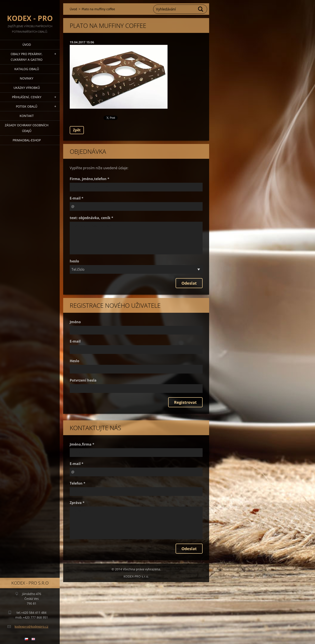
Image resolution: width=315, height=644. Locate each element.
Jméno (75, 322)
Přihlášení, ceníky (27, 97)
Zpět (77, 130)
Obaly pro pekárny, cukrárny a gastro (27, 57)
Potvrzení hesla (83, 380)
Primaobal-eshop (27, 140)
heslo (74, 261)
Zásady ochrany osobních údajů (27, 128)
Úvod (27, 45)
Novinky (27, 78)
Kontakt (27, 116)
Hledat (201, 9)
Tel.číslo (78, 269)
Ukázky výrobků (27, 88)
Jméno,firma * (82, 444)
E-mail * (77, 198)
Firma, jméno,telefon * (90, 179)
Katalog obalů (27, 69)
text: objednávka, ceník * (91, 218)
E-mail (75, 341)
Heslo (75, 361)
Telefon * (78, 483)
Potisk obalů (27, 106)
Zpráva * (77, 503)
